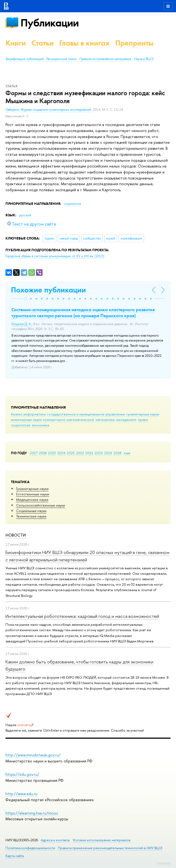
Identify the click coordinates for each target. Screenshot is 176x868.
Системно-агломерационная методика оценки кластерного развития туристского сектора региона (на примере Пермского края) (83, 313)
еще (127, 453)
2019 (108, 453)
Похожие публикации (48, 290)
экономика (40, 425)
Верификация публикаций (25, 59)
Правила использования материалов (105, 59)
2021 (89, 453)
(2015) (55, 256)
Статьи (43, 43)
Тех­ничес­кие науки (31, 516)
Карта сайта (15, 856)
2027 (34, 453)
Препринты (134, 43)
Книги (16, 43)
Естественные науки (33, 494)
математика (105, 420)
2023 (71, 453)
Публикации (50, 23)
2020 (99, 453)
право (143, 420)
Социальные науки (31, 511)
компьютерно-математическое (69, 420)
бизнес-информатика (28, 414)
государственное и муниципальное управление (86, 414)
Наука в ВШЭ (144, 59)
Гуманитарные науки (32, 489)
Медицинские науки (32, 499)
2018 (117, 453)
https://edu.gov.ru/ (22, 774)
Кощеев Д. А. (22, 324)
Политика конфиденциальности (30, 848)
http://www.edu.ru (21, 794)
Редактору (164, 863)
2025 (52, 453)
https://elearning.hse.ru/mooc (32, 813)
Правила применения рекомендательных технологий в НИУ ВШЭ (110, 848)
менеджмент (126, 420)
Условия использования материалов (102, 840)
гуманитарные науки (143, 414)
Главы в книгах (84, 43)
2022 (80, 453)
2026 (43, 453)
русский (25, 215)
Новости (16, 535)
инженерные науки (26, 420)
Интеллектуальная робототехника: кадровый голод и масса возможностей (82, 616)
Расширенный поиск (62, 59)
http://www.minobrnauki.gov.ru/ (33, 755)
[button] (25, 299)
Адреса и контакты (55, 840)
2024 (61, 453)
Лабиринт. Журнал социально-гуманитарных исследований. (49, 110)
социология (21, 425)
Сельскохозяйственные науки (41, 505)
